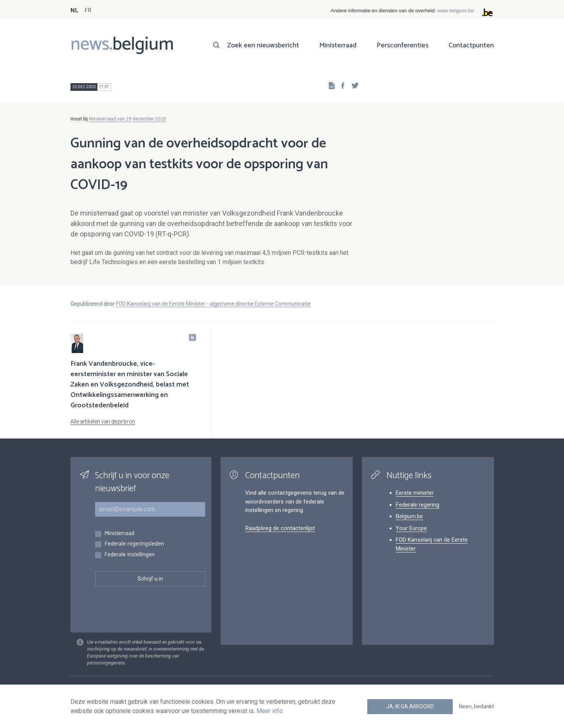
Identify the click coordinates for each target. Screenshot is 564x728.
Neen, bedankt (476, 706)
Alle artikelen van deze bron (103, 422)
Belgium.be (409, 516)
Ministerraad (338, 45)
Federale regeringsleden (134, 544)
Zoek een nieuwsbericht (263, 45)
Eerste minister (415, 493)
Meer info (269, 711)
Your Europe (411, 528)
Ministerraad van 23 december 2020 (127, 119)
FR (88, 11)
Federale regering (418, 505)
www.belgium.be (456, 11)
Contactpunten (471, 45)
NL (74, 11)
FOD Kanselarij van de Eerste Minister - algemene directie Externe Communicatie (213, 304)
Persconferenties (402, 45)
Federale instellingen (130, 555)
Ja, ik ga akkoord (410, 706)
